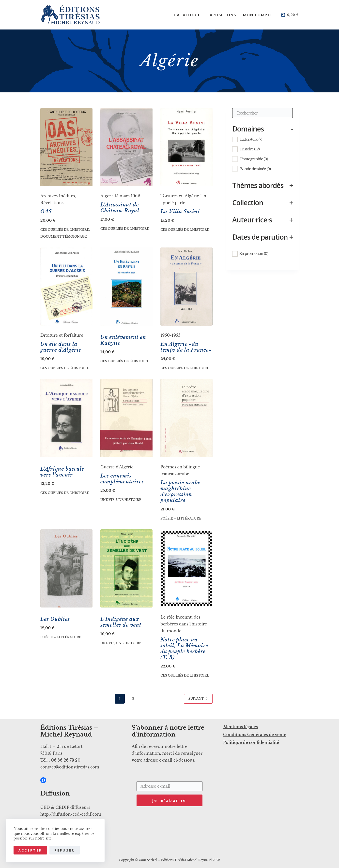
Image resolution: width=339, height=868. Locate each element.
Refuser (65, 850)
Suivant (198, 699)
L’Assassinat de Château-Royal (120, 208)
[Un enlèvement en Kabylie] (126, 287)
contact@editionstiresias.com (70, 767)
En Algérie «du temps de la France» (186, 347)
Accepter (30, 850)
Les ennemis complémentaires (122, 479)
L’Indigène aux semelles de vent (121, 622)
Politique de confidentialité (251, 742)
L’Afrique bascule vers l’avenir (62, 472)
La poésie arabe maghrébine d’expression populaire (180, 492)
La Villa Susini (180, 212)
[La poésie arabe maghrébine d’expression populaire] (186, 418)
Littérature (251, 139)
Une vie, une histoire (121, 500)
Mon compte (258, 15)
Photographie (254, 159)
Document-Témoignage (64, 237)
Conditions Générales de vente (255, 735)
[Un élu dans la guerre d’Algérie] (66, 287)
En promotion (254, 253)
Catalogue (187, 15)
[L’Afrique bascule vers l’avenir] (66, 418)
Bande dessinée (255, 169)
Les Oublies (55, 619)
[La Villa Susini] (186, 147)
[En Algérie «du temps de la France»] (186, 287)
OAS (46, 212)
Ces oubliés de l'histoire (65, 230)
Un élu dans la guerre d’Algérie (61, 347)
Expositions (222, 15)
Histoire (250, 149)
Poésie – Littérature (181, 518)
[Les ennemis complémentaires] (126, 418)
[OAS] (66, 147)
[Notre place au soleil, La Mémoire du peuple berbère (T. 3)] (186, 568)
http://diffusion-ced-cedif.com (71, 814)
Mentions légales (240, 727)
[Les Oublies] (66, 568)
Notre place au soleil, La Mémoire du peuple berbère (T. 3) (184, 649)
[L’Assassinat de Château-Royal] (126, 147)
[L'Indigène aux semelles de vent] (126, 568)
